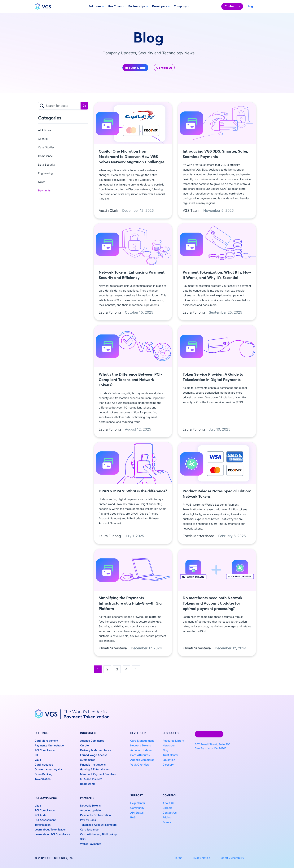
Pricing (167, 817)
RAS (133, 817)
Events (167, 822)
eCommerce (88, 760)
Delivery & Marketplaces (96, 750)
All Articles (44, 130)
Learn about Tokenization (50, 829)
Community (137, 808)
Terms (178, 858)
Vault (38, 760)
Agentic (43, 139)
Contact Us (232, 6)
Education (169, 760)
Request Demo (135, 68)
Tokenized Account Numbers (98, 825)
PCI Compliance (45, 750)
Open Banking (44, 774)
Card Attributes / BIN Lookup (98, 834)
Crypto (84, 745)
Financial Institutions (93, 765)
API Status (137, 813)
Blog (165, 750)
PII (36, 755)
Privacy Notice (201, 858)
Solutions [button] (96, 6)
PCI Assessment (45, 820)
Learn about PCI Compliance (53, 834)
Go (84, 106)
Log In (252, 6)
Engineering (45, 173)
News (42, 182)
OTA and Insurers (91, 779)
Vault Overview (140, 765)
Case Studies (46, 147)
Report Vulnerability (232, 858)
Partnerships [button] (138, 6)
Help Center (138, 803)
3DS (83, 839)
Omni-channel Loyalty (48, 769)
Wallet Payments (91, 844)
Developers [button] (161, 6)
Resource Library (173, 741)
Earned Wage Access (94, 755)
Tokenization (43, 779)
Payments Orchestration (50, 745)
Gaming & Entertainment (95, 769)
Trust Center (170, 755)
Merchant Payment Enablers (98, 774)
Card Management (46, 741)
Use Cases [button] (116, 6)
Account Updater (91, 810)
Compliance (45, 156)
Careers (168, 808)
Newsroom (169, 745)
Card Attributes (140, 755)
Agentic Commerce (92, 741)
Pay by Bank (88, 820)
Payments (44, 190)
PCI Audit (41, 815)
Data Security (47, 165)
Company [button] (182, 6)
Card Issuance (44, 765)
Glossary (168, 765)
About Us (169, 803)
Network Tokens (90, 805)
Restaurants (88, 784)
